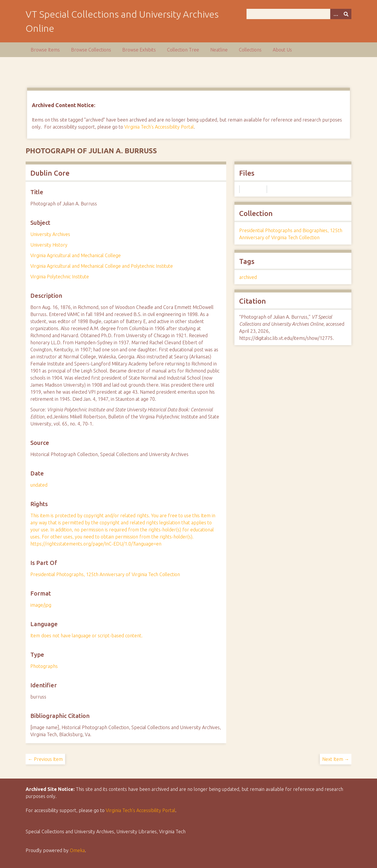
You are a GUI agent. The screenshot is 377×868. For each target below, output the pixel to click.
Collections (250, 50)
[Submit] (346, 14)
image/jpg (41, 605)
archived (248, 277)
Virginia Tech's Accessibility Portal (159, 127)
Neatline (219, 50)
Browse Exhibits (139, 50)
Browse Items (45, 50)
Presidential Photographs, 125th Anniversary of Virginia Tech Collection (105, 574)
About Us (282, 50)
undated (39, 485)
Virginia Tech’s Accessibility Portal (140, 810)
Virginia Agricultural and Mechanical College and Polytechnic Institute (102, 266)
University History (49, 245)
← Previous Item (45, 759)
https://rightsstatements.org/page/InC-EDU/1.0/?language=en (96, 544)
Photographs (44, 666)
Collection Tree (183, 50)
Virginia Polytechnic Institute (60, 277)
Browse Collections (91, 50)
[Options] (335, 14)
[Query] (299, 14)
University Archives (50, 234)
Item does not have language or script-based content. (86, 636)
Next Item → (336, 759)
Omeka (77, 850)
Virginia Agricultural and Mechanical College (76, 255)
